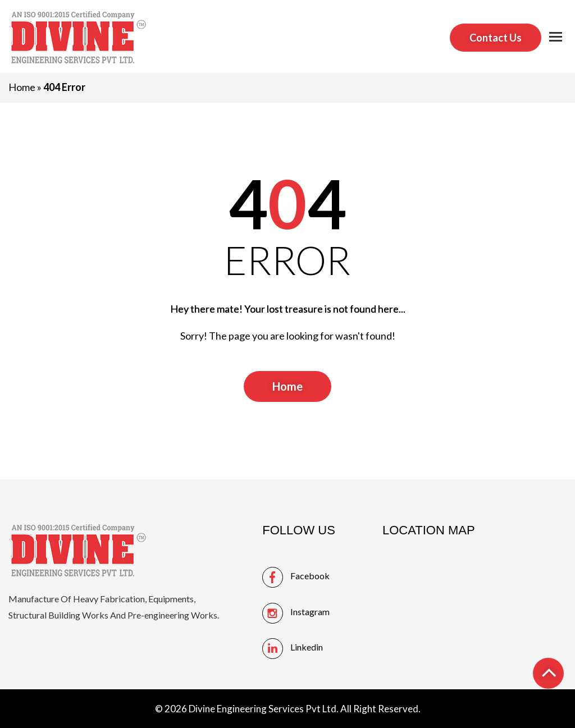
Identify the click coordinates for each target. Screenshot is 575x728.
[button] (555, 37)
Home (22, 87)
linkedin (307, 647)
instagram (310, 612)
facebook (310, 576)
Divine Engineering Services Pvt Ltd (263, 709)
